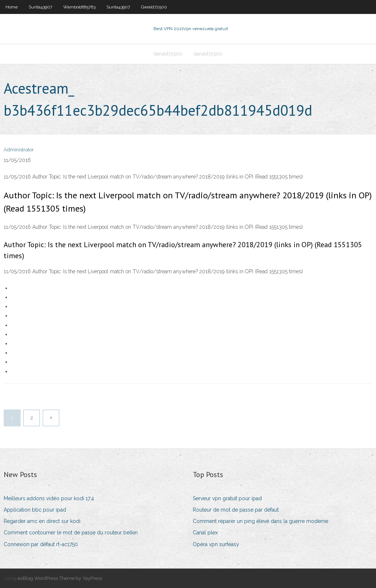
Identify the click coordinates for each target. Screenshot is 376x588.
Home (12, 7)
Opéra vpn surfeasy (216, 544)
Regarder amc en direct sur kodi (42, 521)
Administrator (19, 150)
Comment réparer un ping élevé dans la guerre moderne (261, 521)
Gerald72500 (154, 7)
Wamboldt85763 (79, 7)
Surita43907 (40, 7)
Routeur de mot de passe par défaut (236, 510)
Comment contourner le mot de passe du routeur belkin (71, 533)
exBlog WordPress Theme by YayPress (60, 578)
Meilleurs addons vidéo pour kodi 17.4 (49, 498)
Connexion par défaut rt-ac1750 (41, 544)
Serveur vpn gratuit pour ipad (227, 498)
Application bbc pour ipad (35, 510)
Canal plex (205, 533)
